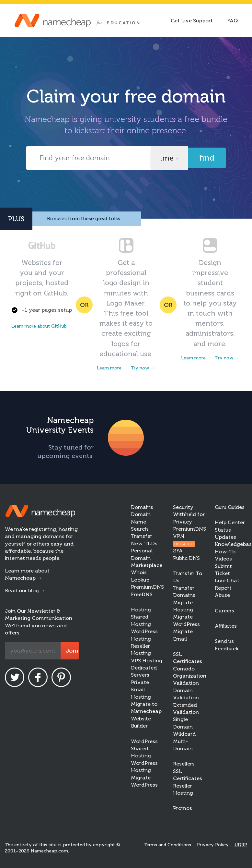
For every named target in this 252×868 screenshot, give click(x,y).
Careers (224, 611)
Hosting (141, 610)
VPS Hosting (147, 661)
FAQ (232, 21)
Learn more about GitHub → (42, 326)
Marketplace (147, 565)
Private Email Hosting (141, 690)
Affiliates (226, 626)
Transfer (142, 536)
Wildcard (184, 734)
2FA (178, 551)
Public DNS (186, 558)
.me (167, 158)
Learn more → (112, 368)
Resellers (184, 764)
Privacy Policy (213, 845)
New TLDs (144, 543)
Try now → (143, 368)
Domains (142, 507)
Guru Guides (230, 507)
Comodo (184, 669)
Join (72, 651)
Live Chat (227, 580)
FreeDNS (142, 594)
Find (207, 158)
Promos (183, 808)
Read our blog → (25, 591)
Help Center (230, 522)
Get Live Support (192, 21)
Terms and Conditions (167, 845)
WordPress (144, 741)
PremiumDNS (147, 587)
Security (183, 507)
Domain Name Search (141, 522)
